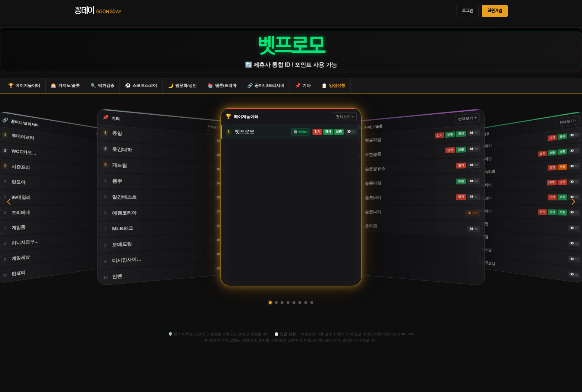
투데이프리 (23, 137)
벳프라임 (373, 140)
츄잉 (117, 133)
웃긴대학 (122, 150)
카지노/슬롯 (65, 86)
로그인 (468, 11)
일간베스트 (124, 197)
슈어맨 (483, 224)
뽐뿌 (117, 181)
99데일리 (21, 197)
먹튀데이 (485, 146)
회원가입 (495, 11)
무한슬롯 (373, 154)
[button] (270, 303)
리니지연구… (25, 242)
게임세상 (21, 258)
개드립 (120, 165)
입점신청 (333, 86)
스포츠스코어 (141, 86)
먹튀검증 (102, 86)
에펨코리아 (124, 213)
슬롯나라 (373, 212)
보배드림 (122, 244)
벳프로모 (245, 132)
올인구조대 (487, 263)
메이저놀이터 (24, 86)
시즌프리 (21, 167)
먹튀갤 (483, 237)
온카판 (371, 226)
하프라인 (485, 159)
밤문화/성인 (182, 86)
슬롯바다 (373, 197)
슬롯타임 (373, 183)
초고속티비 (487, 172)
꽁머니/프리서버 (266, 86)
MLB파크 (122, 229)
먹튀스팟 (485, 250)
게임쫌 (19, 228)
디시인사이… (127, 260)
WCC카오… (24, 152)
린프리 (19, 273)
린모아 (19, 182)
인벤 (117, 277)
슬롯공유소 (375, 169)
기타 (303, 86)
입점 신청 (288, 334)
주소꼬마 (485, 198)
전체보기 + (215, 128)
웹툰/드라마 (222, 86)
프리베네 (21, 213)
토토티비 (485, 185)
